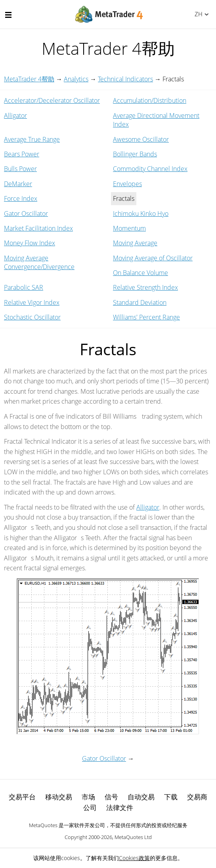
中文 (197, 14)
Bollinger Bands (135, 154)
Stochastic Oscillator (32, 317)
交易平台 (22, 797)
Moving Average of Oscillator (153, 258)
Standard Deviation (140, 302)
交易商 (197, 797)
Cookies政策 (134, 858)
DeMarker (18, 184)
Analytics (76, 79)
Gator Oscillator (26, 214)
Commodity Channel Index (150, 169)
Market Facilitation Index (38, 228)
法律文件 (120, 807)
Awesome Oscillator (141, 139)
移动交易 (59, 797)
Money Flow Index (30, 243)
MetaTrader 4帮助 (29, 79)
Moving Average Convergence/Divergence (39, 262)
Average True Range (32, 139)
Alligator (15, 115)
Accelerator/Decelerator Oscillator (52, 100)
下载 (171, 797)
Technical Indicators (125, 79)
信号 (111, 797)
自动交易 (141, 797)
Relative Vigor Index (32, 302)
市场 (88, 797)
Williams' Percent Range (146, 317)
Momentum (129, 228)
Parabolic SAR (24, 287)
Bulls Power (20, 169)
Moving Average (135, 243)
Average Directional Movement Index (156, 120)
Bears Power (22, 154)
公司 (90, 807)
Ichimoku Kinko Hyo (141, 214)
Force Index (21, 198)
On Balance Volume (140, 273)
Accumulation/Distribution (150, 100)
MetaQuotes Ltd (133, 837)
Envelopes (127, 184)
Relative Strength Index (145, 287)
